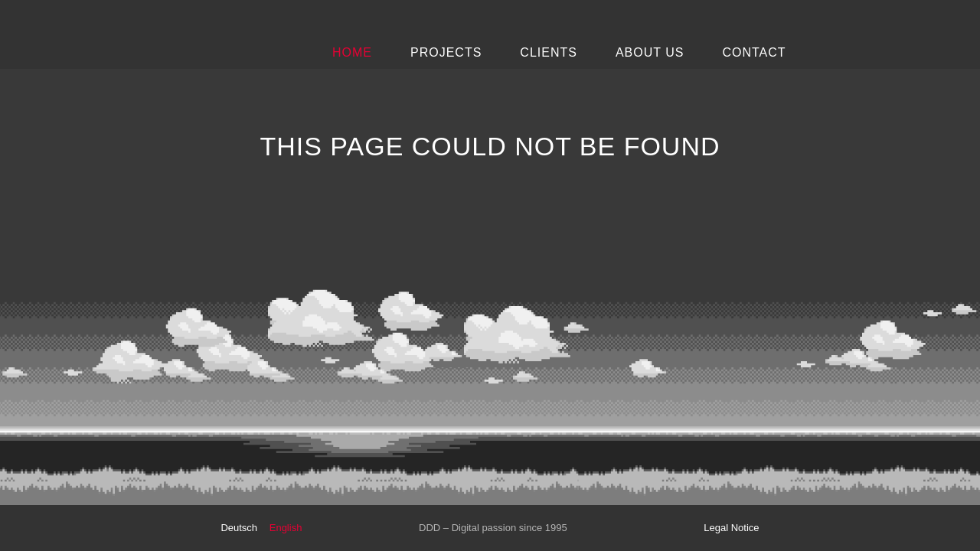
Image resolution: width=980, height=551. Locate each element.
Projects (446, 52)
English (286, 528)
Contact (754, 52)
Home (352, 52)
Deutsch (239, 528)
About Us (650, 52)
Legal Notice (731, 528)
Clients (549, 52)
